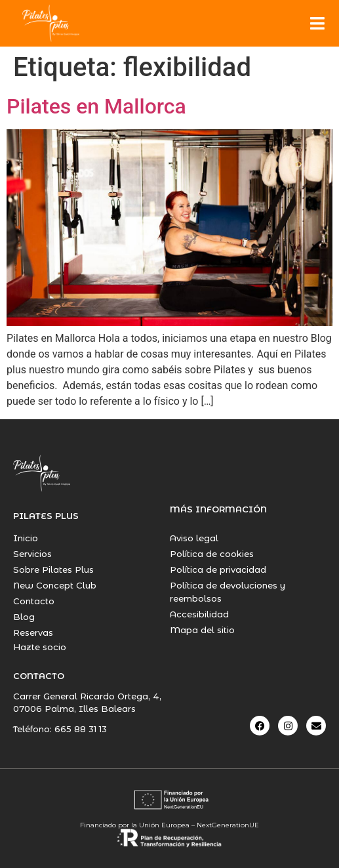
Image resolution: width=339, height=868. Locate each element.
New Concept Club (55, 585)
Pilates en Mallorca (96, 106)
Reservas (33, 632)
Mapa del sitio (202, 630)
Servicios (32, 554)
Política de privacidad (218, 569)
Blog (24, 617)
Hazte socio (40, 647)
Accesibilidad (199, 614)
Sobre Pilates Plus (53, 569)
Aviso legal (194, 538)
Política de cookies (212, 554)
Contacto (34, 601)
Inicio (26, 538)
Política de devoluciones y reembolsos (228, 592)
